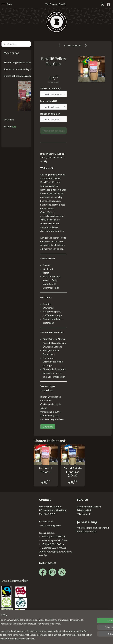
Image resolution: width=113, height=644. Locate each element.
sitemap (49, 639)
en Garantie (90, 531)
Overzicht (48, 427)
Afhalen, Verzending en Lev (90, 528)
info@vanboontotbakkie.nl (53, 510)
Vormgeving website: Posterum (17, 625)
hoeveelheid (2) (49, 101)
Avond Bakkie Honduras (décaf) (73, 472)
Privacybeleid (84, 510)
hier (14, 126)
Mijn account (83, 514)
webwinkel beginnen (64, 639)
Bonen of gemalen (50, 114)
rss (54, 639)
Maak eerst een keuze (54, 131)
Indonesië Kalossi (46, 470)
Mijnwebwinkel (88, 639)
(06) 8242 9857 (47, 514)
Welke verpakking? (51, 89)
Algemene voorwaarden (89, 506)
